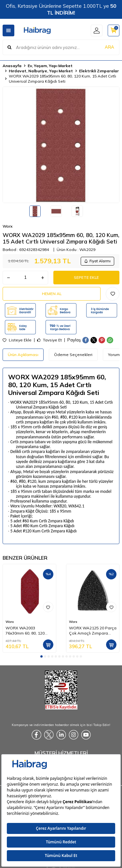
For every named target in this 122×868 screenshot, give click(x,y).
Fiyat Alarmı (97, 261)
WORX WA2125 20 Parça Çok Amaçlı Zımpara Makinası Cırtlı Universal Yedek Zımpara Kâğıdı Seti (93, 631)
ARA (109, 47)
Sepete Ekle (86, 277)
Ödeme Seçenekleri (73, 355)
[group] (61, 145)
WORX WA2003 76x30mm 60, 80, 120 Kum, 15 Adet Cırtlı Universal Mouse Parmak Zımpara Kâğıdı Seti (29, 631)
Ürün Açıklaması (23, 355)
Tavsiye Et (49, 340)
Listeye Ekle (17, 340)
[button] (41, 656)
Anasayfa (12, 66)
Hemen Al (52, 294)
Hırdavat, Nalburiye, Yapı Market (41, 71)
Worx (7, 226)
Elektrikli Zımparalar (99, 71)
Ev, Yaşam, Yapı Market (50, 66)
